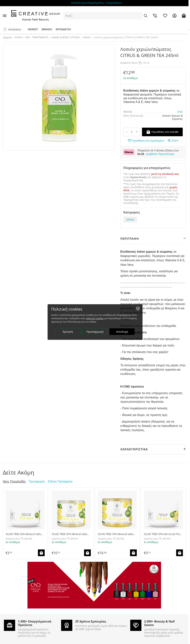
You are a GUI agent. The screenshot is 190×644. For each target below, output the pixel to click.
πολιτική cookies (95, 319)
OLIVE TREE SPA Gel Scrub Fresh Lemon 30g (163, 534)
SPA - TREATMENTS (37, 37)
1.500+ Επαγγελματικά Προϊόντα (35, 623)
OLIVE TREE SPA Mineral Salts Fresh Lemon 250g (69, 534)
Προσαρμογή (95, 332)
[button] (173, 140)
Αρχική (7, 37)
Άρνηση (68, 332)
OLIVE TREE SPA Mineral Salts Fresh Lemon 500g (115, 534)
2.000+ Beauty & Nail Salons (160, 623)
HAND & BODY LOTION (65, 37)
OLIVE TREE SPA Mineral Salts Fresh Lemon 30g (23, 534)
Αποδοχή (122, 332)
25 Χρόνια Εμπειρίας (91, 621)
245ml (86, 37)
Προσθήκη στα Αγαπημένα (146, 141)
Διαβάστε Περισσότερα (160, 154)
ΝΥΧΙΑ (18, 37)
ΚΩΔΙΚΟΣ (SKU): (129, 63)
